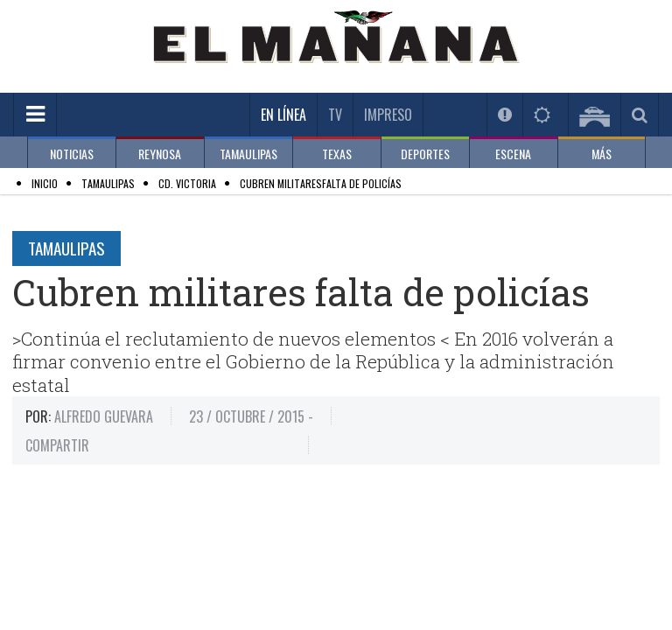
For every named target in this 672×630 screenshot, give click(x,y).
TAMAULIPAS (248, 154)
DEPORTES (425, 154)
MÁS (602, 154)
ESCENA (513, 154)
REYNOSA (160, 154)
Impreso (388, 115)
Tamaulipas (66, 248)
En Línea (283, 115)
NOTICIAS (72, 154)
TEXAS (337, 154)
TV (335, 115)
